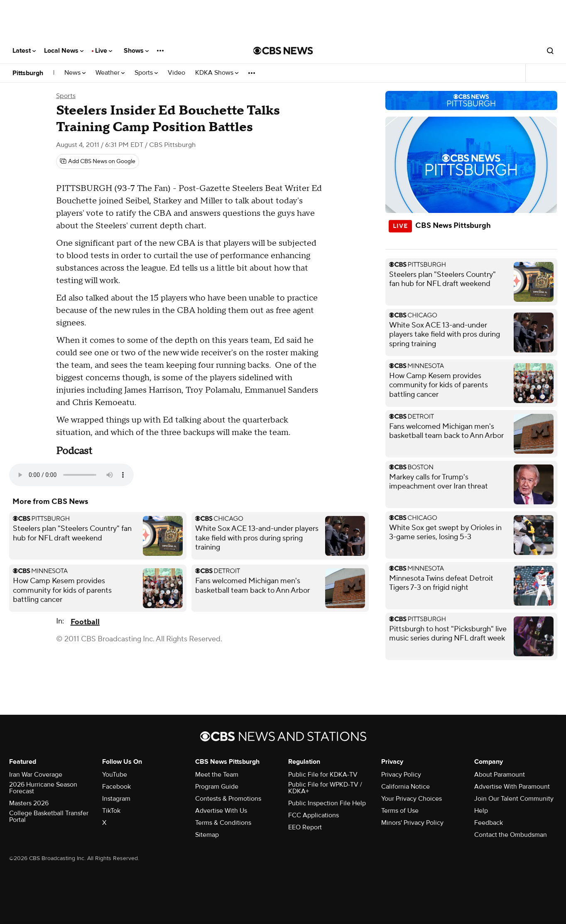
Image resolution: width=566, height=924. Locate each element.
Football (85, 622)
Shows (136, 51)
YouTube (115, 775)
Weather (110, 73)
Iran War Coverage (36, 775)
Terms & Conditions (223, 823)
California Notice (406, 787)
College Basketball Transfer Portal (49, 816)
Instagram (116, 799)
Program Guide (217, 787)
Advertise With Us (221, 811)
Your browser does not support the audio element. (71, 475)
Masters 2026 (29, 803)
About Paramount (500, 775)
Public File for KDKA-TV (323, 775)
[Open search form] (550, 51)
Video (176, 73)
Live (104, 51)
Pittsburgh (28, 73)
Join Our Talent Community (514, 799)
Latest (24, 51)
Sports (146, 73)
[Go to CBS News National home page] (283, 51)
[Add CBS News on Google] (98, 161)
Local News (64, 51)
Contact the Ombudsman (511, 835)
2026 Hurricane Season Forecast (43, 788)
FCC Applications (314, 815)
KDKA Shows (217, 73)
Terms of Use (400, 811)
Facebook (116, 787)
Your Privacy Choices (412, 799)
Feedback (489, 823)
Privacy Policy (401, 775)
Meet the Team (217, 775)
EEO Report (305, 827)
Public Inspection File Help (327, 803)
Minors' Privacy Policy (412, 823)
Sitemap (207, 835)
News (75, 73)
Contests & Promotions (228, 799)
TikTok (111, 811)
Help (481, 811)
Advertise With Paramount (512, 787)
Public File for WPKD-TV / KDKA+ (325, 788)
